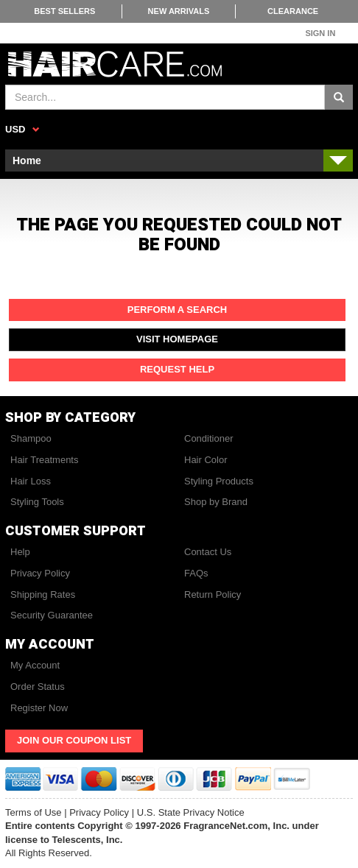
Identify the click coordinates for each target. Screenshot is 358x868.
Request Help (177, 369)
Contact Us (208, 552)
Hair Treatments (44, 460)
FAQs (196, 573)
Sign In (320, 33)
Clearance (293, 11)
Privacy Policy (40, 573)
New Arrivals (179, 11)
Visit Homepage (177, 339)
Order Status (38, 687)
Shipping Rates (43, 594)
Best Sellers (64, 11)
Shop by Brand (216, 502)
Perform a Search (178, 310)
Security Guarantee (52, 615)
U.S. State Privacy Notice (191, 812)
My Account (35, 665)
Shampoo (31, 438)
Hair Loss (31, 481)
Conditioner (209, 438)
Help (20, 552)
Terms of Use (34, 812)
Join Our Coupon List (74, 740)
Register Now (39, 708)
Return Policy (213, 594)
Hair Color (206, 460)
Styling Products (219, 481)
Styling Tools (37, 502)
